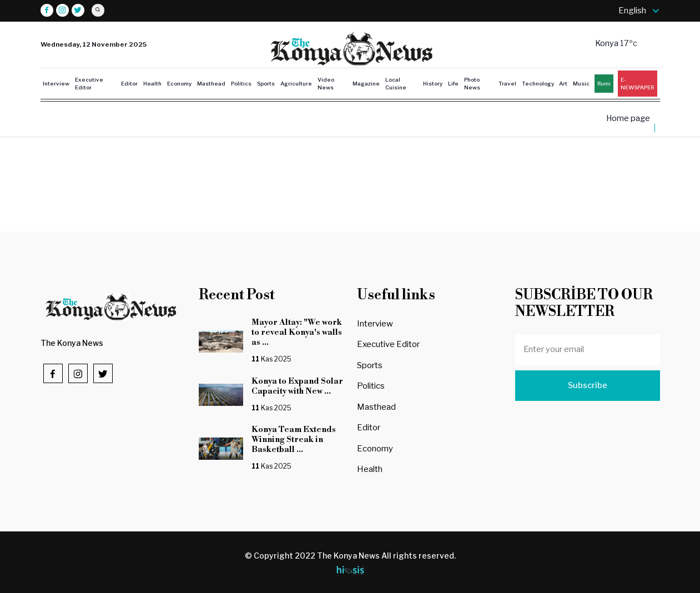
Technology (538, 83)
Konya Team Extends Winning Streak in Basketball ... (294, 439)
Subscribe (588, 385)
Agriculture (296, 83)
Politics (241, 83)
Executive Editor (89, 84)
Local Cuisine (396, 84)
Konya (608, 43)
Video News (326, 84)
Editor (129, 83)
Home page (628, 119)
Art (563, 83)
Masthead (211, 83)
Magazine (366, 83)
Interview (56, 83)
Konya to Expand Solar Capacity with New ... (297, 386)
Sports (266, 83)
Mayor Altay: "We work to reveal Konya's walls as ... (297, 332)
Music (581, 83)
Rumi (604, 83)
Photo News (472, 84)
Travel (507, 83)
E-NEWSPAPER (637, 84)
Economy (179, 83)
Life (453, 83)
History (433, 83)
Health (152, 83)
